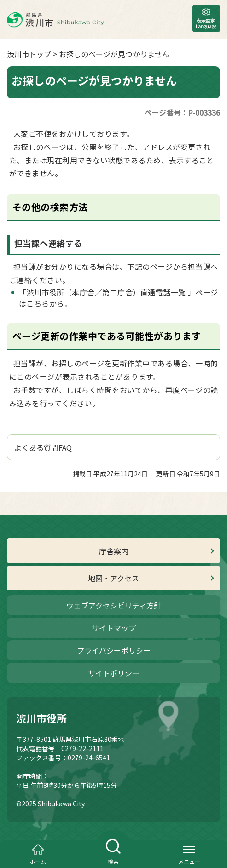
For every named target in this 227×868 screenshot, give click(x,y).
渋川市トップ (29, 54)
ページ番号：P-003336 (182, 112)
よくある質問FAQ (43, 447)
